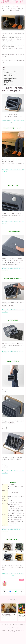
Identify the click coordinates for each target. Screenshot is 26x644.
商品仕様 (6, 83)
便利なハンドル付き (8, 81)
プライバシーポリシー (16, 628)
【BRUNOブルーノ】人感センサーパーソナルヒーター (12, 72)
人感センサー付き (8, 76)
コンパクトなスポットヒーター (11, 74)
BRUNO (16, 7)
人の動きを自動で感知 (9, 77)
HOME (2, 625)
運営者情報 (8, 628)
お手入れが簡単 (7, 80)
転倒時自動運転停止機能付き (10, 78)
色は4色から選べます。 (9, 84)
